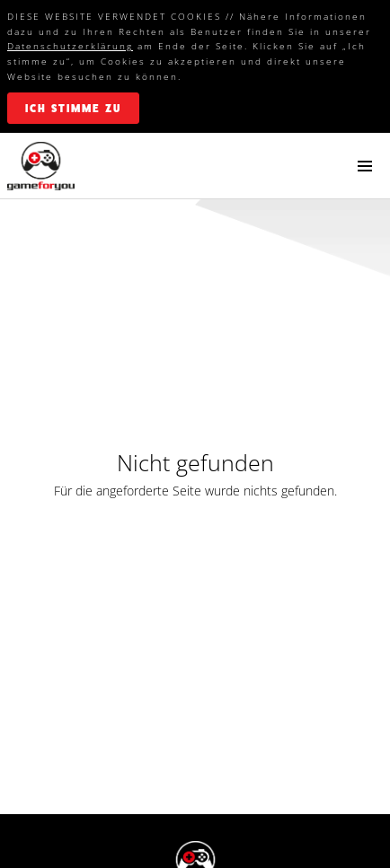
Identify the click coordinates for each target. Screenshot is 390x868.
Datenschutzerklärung (70, 46)
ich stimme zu (73, 109)
